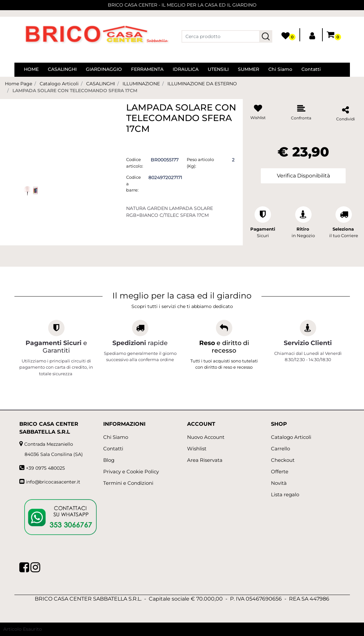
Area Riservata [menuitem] (205, 460)
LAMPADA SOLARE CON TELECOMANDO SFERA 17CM (75, 91)
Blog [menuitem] (109, 460)
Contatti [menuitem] (311, 69)
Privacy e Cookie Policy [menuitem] (131, 472)
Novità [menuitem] (279, 483)
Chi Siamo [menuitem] (280, 69)
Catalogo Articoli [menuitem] (291, 437)
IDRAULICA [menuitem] (186, 69)
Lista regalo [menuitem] (285, 494)
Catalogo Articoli (59, 84)
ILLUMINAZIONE (141, 84)
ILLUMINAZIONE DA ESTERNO (202, 84)
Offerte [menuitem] (280, 472)
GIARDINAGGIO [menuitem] (104, 69)
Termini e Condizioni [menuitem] (128, 483)
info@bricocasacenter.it (53, 482)
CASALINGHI (101, 84)
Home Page (19, 84)
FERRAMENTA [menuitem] (147, 69)
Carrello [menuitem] (280, 449)
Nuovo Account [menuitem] (206, 437)
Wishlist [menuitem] (197, 449)
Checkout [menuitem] (283, 460)
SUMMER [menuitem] (249, 69)
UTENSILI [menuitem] (218, 69)
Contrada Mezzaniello (49, 444)
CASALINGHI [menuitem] (62, 69)
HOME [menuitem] (31, 69)
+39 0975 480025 (45, 468)
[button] (266, 36)
